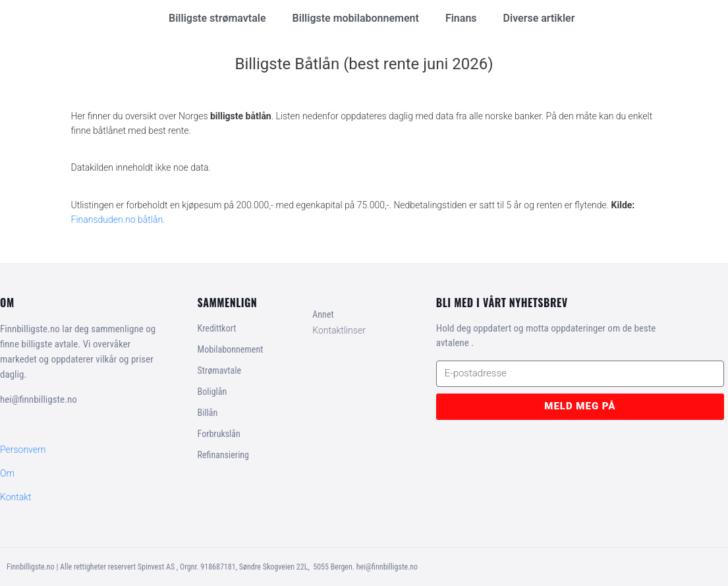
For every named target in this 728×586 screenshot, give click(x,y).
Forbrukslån (219, 434)
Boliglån (212, 392)
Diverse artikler (539, 18)
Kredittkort (217, 328)
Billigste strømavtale (217, 18)
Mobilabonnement (231, 349)
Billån (208, 413)
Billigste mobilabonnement (356, 18)
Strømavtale (219, 370)
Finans (461, 18)
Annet (323, 314)
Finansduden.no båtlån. (118, 220)
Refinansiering (223, 455)
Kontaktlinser (339, 330)
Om (7, 473)
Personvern (23, 450)
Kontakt (16, 497)
